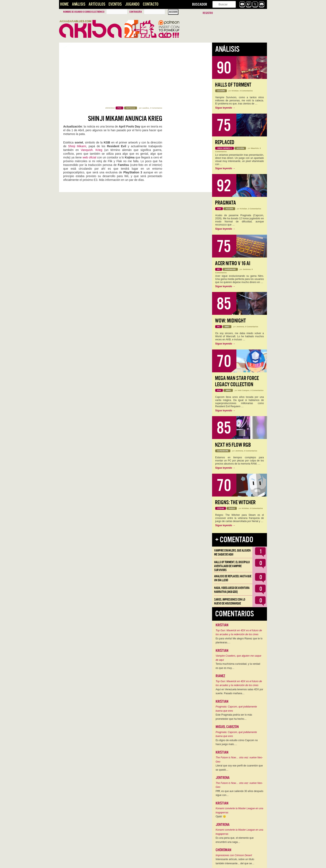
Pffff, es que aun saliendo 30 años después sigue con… (240, 793)
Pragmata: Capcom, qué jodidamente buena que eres (236, 709)
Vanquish (87, 90)
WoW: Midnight (230, 321)
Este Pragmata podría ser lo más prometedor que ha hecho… (234, 717)
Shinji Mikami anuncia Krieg (125, 59)
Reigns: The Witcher (235, 502)
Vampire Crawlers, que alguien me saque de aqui (232, 552)
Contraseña (136, 12)
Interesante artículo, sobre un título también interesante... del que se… (235, 861)
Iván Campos (244, 390)
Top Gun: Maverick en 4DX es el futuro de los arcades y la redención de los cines (239, 633)
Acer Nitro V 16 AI (233, 263)
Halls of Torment (233, 85)
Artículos (97, 4)
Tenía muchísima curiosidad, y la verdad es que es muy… (238, 666)
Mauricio (255, 148)
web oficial (89, 98)
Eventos (115, 4)
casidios (146, 48)
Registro (208, 13)
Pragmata (225, 203)
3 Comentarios (156, 48)
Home (64, 4)
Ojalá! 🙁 (221, 817)
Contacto (151, 4)
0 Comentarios (246, 91)
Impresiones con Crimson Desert (234, 855)
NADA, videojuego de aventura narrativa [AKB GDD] (232, 590)
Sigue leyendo (225, 108)
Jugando (132, 4)
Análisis (79, 4)
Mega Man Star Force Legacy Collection (237, 381)
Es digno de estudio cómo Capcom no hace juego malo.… (237, 742)
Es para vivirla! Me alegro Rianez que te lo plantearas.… (239, 641)
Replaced (225, 142)
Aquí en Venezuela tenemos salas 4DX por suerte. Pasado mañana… (239, 691)
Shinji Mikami (77, 86)
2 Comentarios (255, 209)
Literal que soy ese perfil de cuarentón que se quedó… (239, 768)
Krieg (99, 90)
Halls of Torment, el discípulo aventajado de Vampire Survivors (232, 566)
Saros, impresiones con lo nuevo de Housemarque (230, 601)
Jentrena (247, 269)
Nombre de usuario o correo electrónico (84, 12)
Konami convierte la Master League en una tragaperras (239, 810)
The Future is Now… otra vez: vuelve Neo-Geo (239, 760)
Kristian (235, 91)
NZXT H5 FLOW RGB (233, 445)
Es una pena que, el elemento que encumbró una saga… (235, 840)
